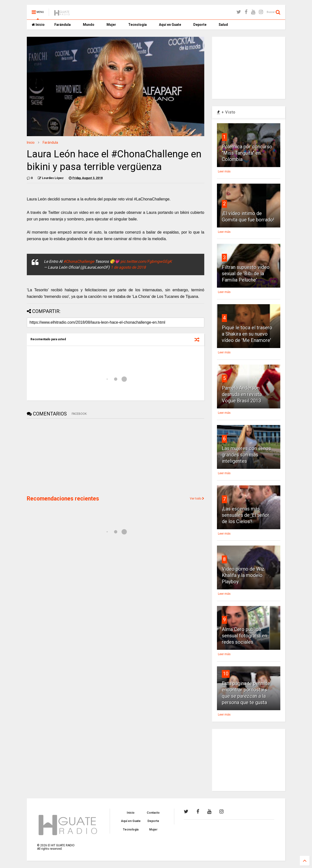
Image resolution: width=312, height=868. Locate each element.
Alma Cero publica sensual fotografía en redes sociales (244, 636)
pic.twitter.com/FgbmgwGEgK (146, 261)
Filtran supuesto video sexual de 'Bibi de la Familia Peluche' (246, 274)
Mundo (89, 25)
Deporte (200, 25)
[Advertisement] (63, 456)
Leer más (224, 171)
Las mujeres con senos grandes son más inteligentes (246, 455)
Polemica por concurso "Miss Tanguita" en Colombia (247, 153)
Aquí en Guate (170, 25)
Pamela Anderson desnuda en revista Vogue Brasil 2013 (242, 394)
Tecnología (137, 25)
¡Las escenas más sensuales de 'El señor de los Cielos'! (246, 515)
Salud (223, 25)
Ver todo (197, 499)
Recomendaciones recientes (63, 499)
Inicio (38, 25)
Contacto (153, 813)
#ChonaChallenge (79, 261)
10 (226, 674)
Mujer (111, 25)
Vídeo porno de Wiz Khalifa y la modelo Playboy (243, 575)
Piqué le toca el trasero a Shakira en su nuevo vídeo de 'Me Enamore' (247, 334)
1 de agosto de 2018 (128, 267)
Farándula (63, 25)
